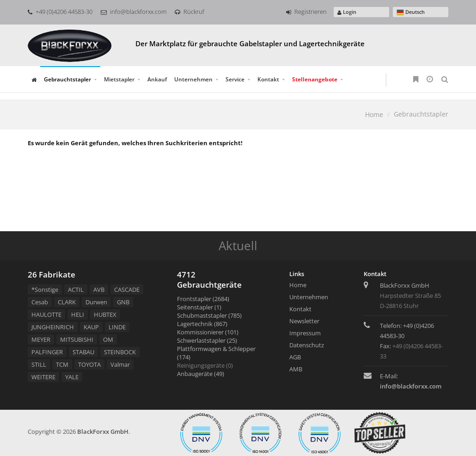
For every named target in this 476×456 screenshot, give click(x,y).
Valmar (120, 364)
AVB (99, 290)
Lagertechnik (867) (202, 324)
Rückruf (189, 12)
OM (108, 339)
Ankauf (157, 79)
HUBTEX (105, 314)
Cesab (40, 302)
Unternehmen (193, 79)
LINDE (117, 327)
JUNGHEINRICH (53, 327)
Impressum (305, 333)
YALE (72, 377)
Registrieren (306, 12)
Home (374, 114)
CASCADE (127, 290)
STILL (39, 364)
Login (347, 12)
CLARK (67, 302)
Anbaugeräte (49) (201, 374)
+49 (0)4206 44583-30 (60, 12)
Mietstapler (119, 79)
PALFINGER (47, 352)
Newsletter (304, 321)
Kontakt (268, 79)
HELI (78, 314)
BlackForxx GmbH (103, 431)
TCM (62, 364)
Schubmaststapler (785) (209, 315)
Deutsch (411, 12)
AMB (296, 369)
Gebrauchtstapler (67, 79)
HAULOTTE (46, 314)
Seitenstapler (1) (199, 307)
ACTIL (76, 290)
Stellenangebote (315, 79)
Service (235, 79)
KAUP (91, 327)
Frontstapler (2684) (203, 299)
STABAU (83, 352)
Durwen (96, 302)
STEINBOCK (120, 352)
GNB (123, 302)
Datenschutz (307, 345)
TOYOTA (89, 364)
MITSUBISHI (77, 339)
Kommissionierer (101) (208, 332)
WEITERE (43, 377)
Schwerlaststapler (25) (207, 340)
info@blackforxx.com (134, 12)
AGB (295, 357)
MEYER (41, 339)
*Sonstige (45, 290)
